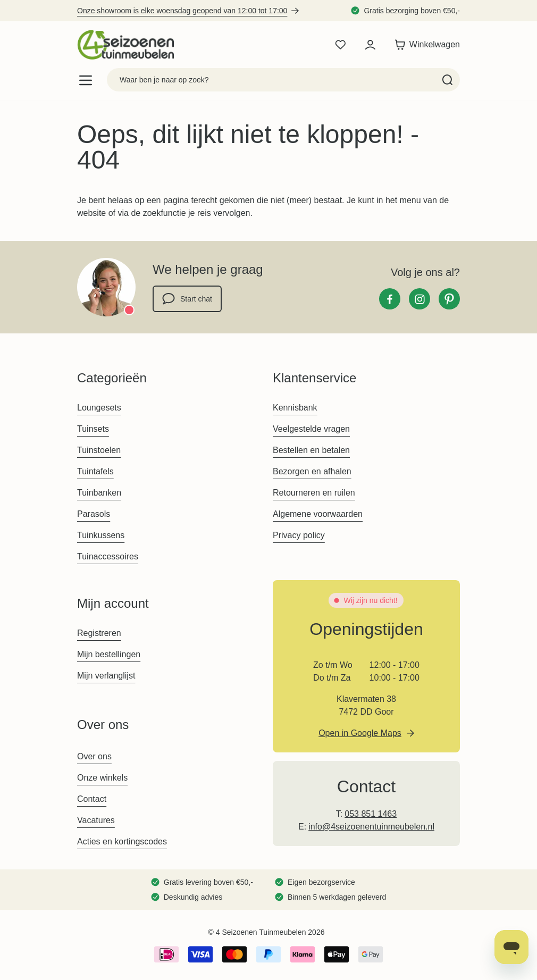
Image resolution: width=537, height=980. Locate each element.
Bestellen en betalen (311, 450)
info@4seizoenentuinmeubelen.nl (371, 827)
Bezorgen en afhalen (312, 471)
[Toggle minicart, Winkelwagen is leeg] (425, 45)
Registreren (99, 633)
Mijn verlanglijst (106, 676)
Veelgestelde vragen (311, 429)
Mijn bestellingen (109, 654)
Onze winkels (102, 778)
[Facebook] (390, 299)
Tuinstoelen (99, 450)
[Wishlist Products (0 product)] (340, 45)
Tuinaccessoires (108, 556)
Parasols (94, 514)
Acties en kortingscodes (122, 841)
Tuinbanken (99, 493)
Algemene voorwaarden (318, 514)
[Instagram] (419, 299)
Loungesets (99, 408)
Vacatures (96, 820)
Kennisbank (295, 408)
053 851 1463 (371, 814)
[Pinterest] (449, 299)
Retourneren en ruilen (314, 493)
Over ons (94, 756)
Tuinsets (93, 429)
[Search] (447, 80)
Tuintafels (95, 471)
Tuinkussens (101, 535)
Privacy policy (299, 535)
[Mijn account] (370, 45)
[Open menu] (86, 80)
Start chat (187, 299)
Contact (92, 799)
